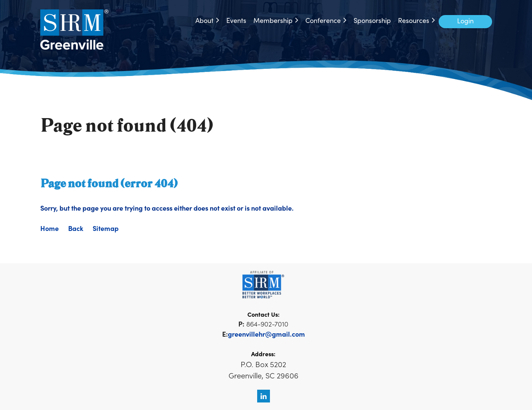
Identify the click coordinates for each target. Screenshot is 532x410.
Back (76, 228)
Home (50, 228)
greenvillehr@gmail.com (266, 334)
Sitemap (106, 228)
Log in (465, 22)
